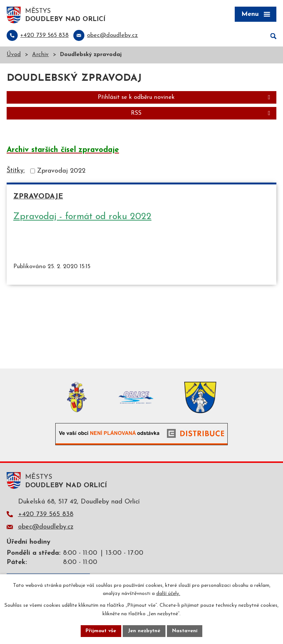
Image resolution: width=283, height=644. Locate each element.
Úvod (14, 56)
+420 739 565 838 (46, 515)
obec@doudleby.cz (46, 527)
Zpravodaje (38, 197)
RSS (202, 114)
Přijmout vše (101, 631)
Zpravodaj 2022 (61, 171)
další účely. (168, 594)
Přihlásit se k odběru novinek (185, 98)
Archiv (40, 56)
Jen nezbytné (144, 631)
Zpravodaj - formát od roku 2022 (82, 217)
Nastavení (185, 631)
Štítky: (16, 171)
